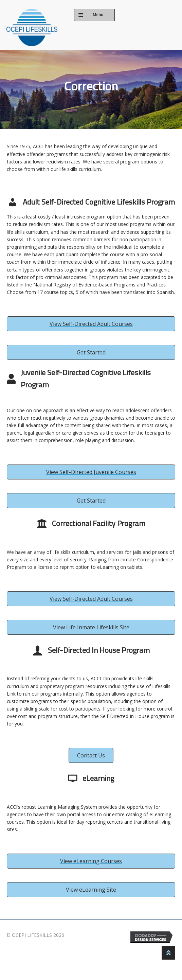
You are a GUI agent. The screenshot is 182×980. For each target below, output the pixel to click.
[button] (91, 324)
